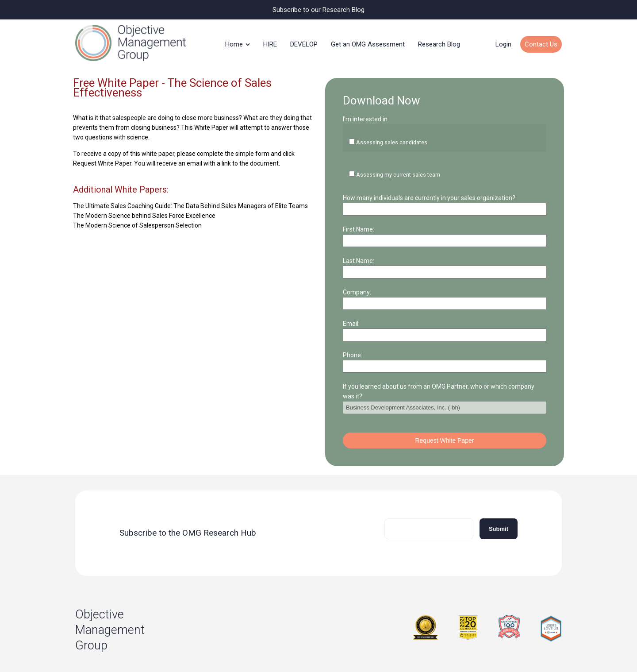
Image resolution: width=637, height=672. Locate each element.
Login (503, 42)
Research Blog (439, 42)
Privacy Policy (272, 649)
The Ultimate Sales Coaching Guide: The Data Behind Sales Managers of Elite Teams (190, 201)
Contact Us (541, 42)
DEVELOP (304, 42)
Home (234, 42)
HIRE (270, 42)
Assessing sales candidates (395, 126)
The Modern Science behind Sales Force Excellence (144, 210)
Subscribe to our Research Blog (319, 10)
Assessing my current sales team (403, 140)
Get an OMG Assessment (368, 42)
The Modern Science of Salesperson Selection (137, 220)
